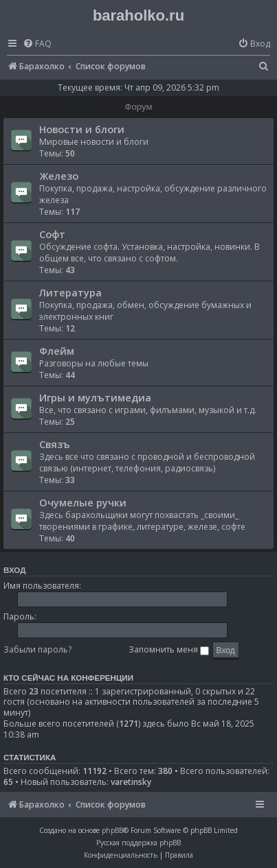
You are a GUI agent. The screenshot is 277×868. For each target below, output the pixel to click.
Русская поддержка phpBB (138, 843)
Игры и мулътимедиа (95, 397)
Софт (52, 234)
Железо (59, 176)
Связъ (55, 444)
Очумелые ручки (83, 502)
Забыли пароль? (37, 649)
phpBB (112, 830)
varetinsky (131, 782)
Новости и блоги (82, 129)
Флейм (57, 351)
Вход (14, 570)
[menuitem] (37, 44)
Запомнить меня (169, 649)
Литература (70, 292)
